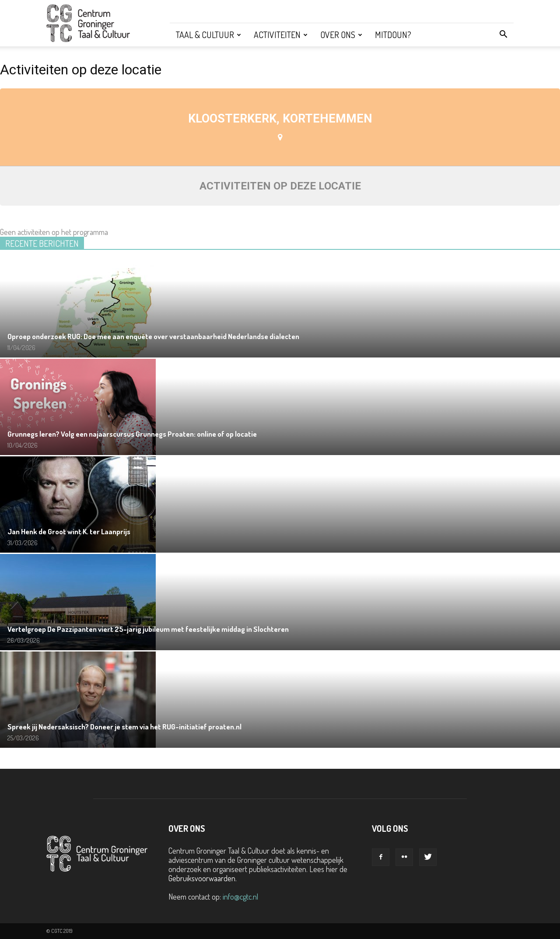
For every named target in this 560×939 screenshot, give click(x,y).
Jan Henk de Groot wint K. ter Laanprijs (69, 531)
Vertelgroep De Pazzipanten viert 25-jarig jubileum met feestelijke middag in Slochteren (148, 629)
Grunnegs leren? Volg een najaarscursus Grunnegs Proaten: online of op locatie (132, 434)
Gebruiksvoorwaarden (202, 878)
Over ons (341, 35)
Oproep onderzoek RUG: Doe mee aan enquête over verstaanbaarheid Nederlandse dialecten (153, 336)
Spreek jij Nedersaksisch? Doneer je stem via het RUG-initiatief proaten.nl (124, 727)
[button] (503, 35)
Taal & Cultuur (208, 35)
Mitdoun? (393, 35)
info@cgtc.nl (240, 897)
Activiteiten (281, 35)
